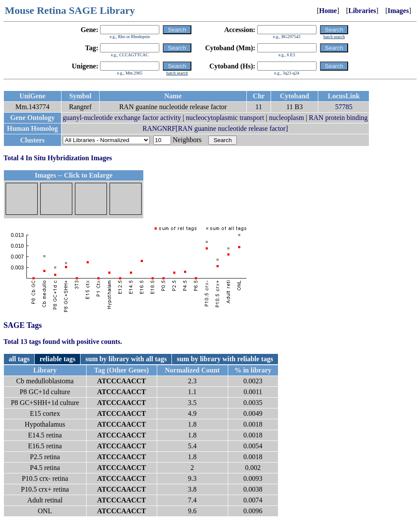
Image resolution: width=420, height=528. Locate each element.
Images (398, 11)
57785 (344, 107)
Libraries (362, 11)
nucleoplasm (286, 118)
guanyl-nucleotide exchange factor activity (122, 118)
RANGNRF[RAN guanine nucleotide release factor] (215, 128)
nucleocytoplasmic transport (225, 118)
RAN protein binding (338, 118)
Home (328, 11)
